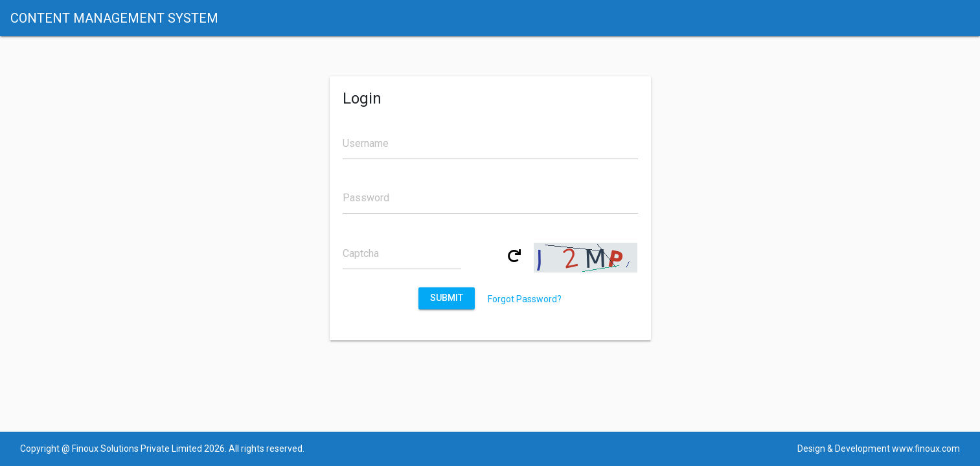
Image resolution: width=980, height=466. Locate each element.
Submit (447, 298)
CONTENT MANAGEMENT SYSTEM (114, 18)
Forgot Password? (525, 299)
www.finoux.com (926, 449)
